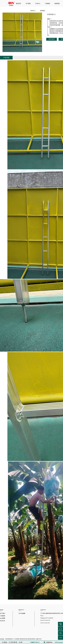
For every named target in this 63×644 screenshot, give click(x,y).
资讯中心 (33, 11)
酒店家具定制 (24, 639)
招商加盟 (57, 4)
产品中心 (38, 4)
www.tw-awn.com (45, 623)
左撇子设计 (39, 639)
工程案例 (47, 4)
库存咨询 (52, 39)
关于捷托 (28, 4)
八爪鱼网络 (16, 639)
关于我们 (3, 613)
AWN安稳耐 (22, 613)
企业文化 (3, 621)
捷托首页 (19, 4)
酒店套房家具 (31, 639)
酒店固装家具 (9, 639)
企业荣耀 (3, 618)
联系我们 (43, 11)
